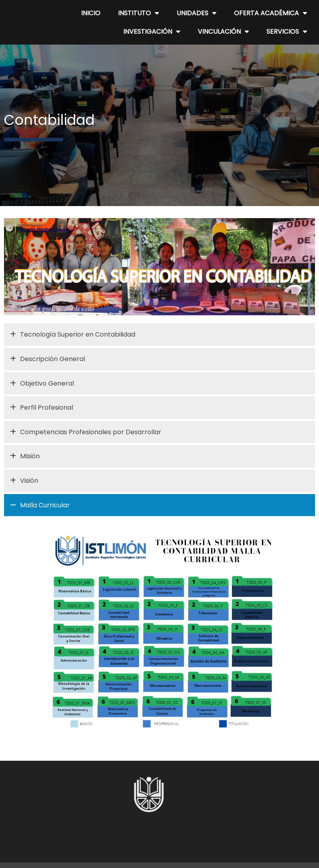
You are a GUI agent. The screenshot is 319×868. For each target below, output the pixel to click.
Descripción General (48, 359)
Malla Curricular (40, 505)
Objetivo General (42, 384)
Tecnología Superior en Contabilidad (73, 335)
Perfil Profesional (42, 408)
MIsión (25, 456)
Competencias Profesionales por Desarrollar (86, 432)
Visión (24, 481)
